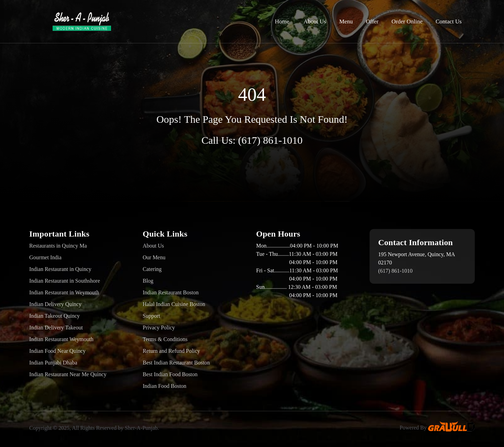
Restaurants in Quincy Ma (58, 246)
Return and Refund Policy (171, 351)
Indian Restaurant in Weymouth (64, 292)
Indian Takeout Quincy (54, 316)
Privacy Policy (159, 328)
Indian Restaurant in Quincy (60, 269)
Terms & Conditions (165, 339)
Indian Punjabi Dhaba (53, 363)
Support (151, 316)
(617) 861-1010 (270, 140)
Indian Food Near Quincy (57, 351)
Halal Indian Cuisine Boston (174, 304)
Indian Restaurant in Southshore (65, 281)
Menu (346, 21)
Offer (372, 21)
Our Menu (154, 257)
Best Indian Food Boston (170, 374)
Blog (148, 281)
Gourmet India (45, 257)
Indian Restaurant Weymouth (61, 339)
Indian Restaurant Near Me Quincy (68, 374)
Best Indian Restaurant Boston (176, 363)
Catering (152, 269)
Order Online (407, 21)
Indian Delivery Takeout (56, 328)
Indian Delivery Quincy (55, 304)
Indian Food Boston (165, 386)
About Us (315, 21)
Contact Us (449, 21)
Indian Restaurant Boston (171, 292)
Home (282, 21)
